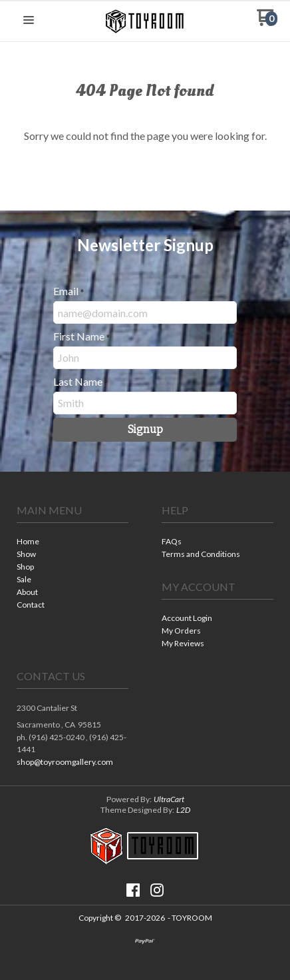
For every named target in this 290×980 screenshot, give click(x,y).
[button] (29, 21)
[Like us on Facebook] (133, 890)
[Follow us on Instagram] (157, 890)
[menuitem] (72, 543)
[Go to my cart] (267, 22)
